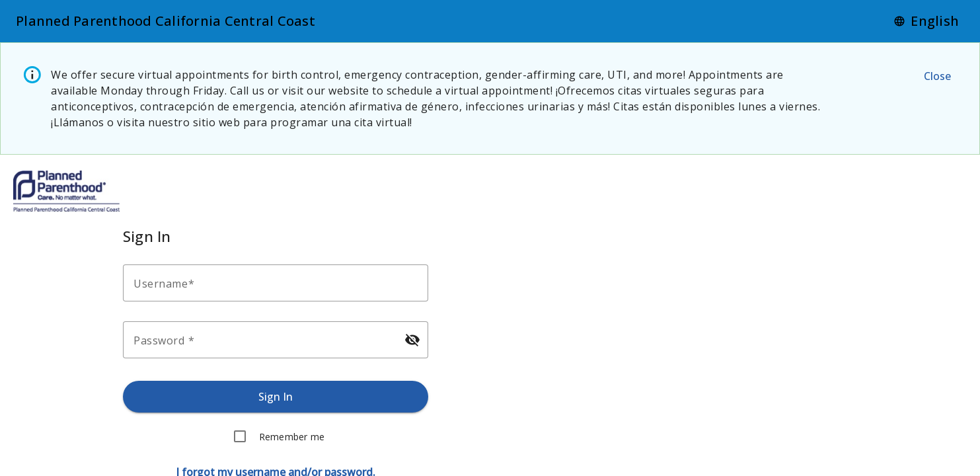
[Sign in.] (276, 397)
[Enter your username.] (280, 283)
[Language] (926, 21)
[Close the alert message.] (937, 76)
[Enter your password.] (264, 340)
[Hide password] (412, 340)
